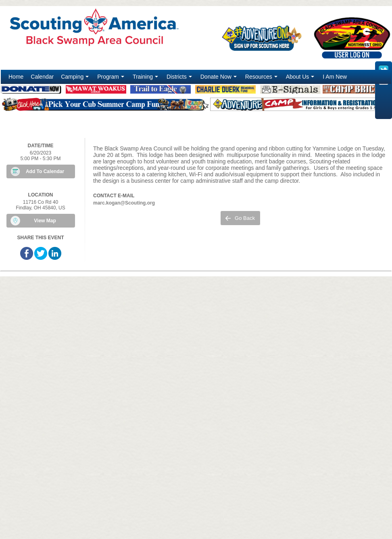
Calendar (42, 77)
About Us (301, 79)
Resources (262, 79)
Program (112, 79)
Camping (76, 79)
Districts (180, 79)
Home (16, 77)
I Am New (335, 77)
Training (146, 79)
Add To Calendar (45, 171)
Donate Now (219, 79)
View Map (45, 221)
